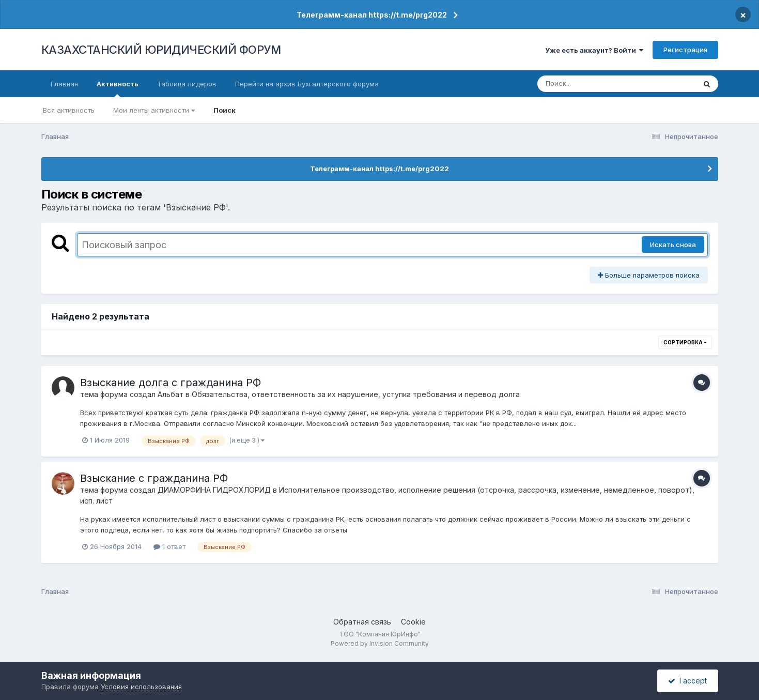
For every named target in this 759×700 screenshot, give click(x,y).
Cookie (413, 622)
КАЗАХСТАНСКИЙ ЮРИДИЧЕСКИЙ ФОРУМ (161, 50)
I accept (687, 681)
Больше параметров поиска (649, 275)
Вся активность (69, 110)
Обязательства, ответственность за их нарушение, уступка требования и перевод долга (356, 394)
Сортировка (685, 342)
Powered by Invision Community (380, 643)
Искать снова (673, 245)
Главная (64, 84)
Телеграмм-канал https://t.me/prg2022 (372, 15)
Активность (118, 88)
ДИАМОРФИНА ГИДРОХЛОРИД (214, 490)
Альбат (171, 394)
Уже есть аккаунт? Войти (594, 50)
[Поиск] (597, 84)
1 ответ (169, 546)
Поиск (224, 110)
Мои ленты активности (154, 110)
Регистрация (685, 50)
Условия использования (141, 687)
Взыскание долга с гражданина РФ (171, 383)
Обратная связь (362, 622)
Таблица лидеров (187, 84)
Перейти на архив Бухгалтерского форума (307, 84)
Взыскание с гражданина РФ (154, 478)
